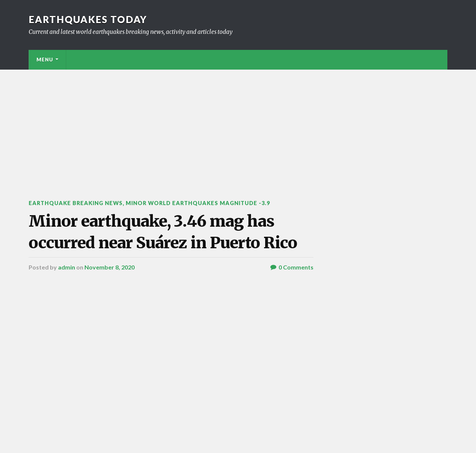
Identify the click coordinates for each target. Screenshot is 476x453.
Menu (45, 60)
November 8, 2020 (110, 267)
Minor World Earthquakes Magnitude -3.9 (198, 203)
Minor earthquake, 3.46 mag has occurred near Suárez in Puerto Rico (163, 232)
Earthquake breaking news (76, 203)
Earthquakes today (88, 19)
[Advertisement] (238, 125)
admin (67, 267)
